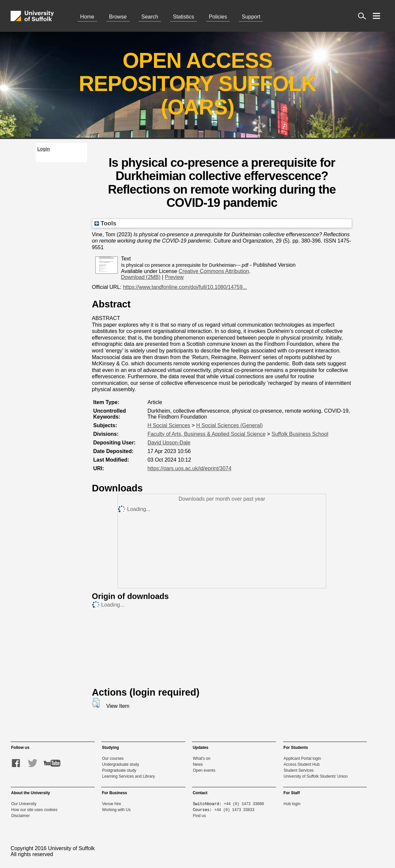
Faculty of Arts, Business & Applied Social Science (206, 434)
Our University (24, 804)
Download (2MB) (141, 277)
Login (44, 149)
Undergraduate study (121, 764)
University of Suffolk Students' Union (316, 776)
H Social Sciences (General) (230, 425)
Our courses (113, 758)
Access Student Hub (302, 764)
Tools (105, 223)
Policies (218, 17)
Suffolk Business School (300, 434)
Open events (204, 770)
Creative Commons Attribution (214, 271)
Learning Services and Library (128, 776)
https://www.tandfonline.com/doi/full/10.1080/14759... (185, 287)
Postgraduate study (119, 770)
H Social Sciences (169, 425)
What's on (201, 758)
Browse (118, 17)
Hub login (292, 804)
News (198, 764)
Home (87, 17)
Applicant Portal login (302, 758)
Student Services (299, 770)
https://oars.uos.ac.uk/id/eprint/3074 (189, 468)
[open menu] (376, 16)
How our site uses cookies (34, 810)
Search (150, 17)
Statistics (183, 17)
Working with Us (116, 810)
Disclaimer (21, 816)
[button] (96, 703)
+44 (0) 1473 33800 (244, 804)
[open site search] (362, 16)
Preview (174, 277)
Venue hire (111, 804)
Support (251, 17)
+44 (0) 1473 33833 (234, 810)
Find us (199, 816)
